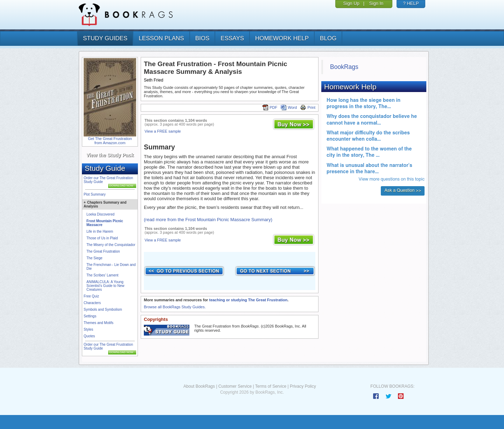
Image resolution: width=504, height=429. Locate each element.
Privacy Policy (303, 386)
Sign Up (351, 3)
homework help (282, 38)
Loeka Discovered (100, 214)
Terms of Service (271, 386)
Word (289, 107)
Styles (88, 329)
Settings (90, 316)
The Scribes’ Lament (102, 275)
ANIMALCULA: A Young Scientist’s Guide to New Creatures (105, 286)
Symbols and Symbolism (103, 310)
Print (308, 107)
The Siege (94, 258)
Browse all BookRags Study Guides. (175, 307)
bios (202, 38)
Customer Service (235, 386)
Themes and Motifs (99, 323)
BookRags (344, 67)
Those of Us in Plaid (102, 238)
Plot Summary (95, 194)
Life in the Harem (100, 231)
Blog (328, 38)
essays (232, 38)
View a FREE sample (163, 131)
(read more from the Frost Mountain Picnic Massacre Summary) (208, 220)
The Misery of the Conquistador (111, 245)
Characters (92, 303)
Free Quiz (91, 296)
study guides (105, 38)
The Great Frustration (103, 251)
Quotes (89, 336)
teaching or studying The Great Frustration (248, 300)
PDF (270, 107)
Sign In (376, 3)
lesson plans (161, 38)
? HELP (411, 3)
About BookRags (199, 386)
